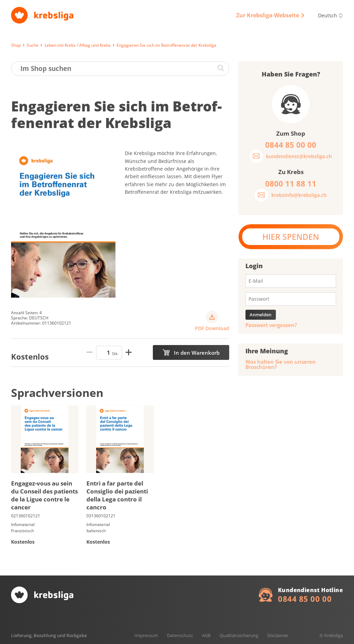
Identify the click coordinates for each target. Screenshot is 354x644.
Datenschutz (180, 635)
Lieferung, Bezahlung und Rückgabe (49, 635)
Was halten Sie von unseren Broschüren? (281, 364)
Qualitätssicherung (239, 635)
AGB (206, 635)
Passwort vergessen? (271, 325)
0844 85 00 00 (305, 599)
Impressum (146, 635)
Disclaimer (278, 635)
